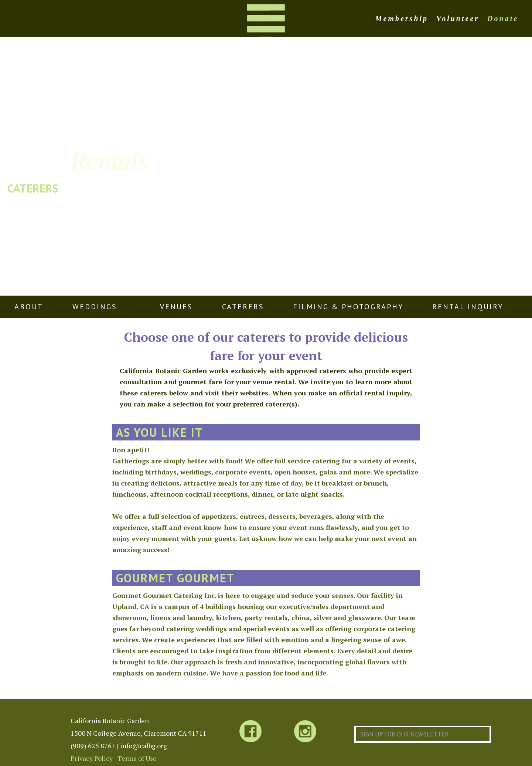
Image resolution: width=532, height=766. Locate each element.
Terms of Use (137, 758)
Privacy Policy (92, 758)
